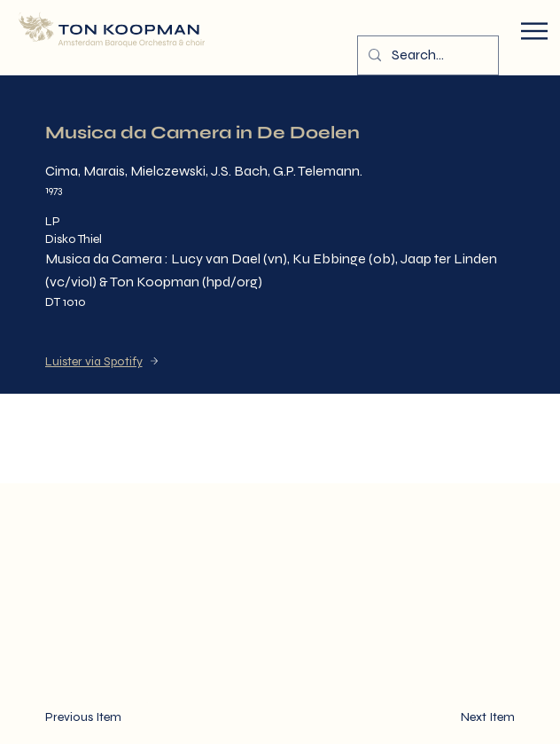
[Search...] (426, 55)
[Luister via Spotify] (151, 361)
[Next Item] (462, 718)
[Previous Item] (98, 718)
